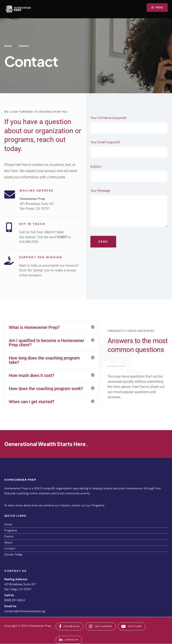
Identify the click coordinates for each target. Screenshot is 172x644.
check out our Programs (88, 505)
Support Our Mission (40, 257)
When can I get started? (32, 402)
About (8, 542)
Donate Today (13, 555)
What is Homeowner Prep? (34, 327)
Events (9, 536)
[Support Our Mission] (9, 261)
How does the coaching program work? (46, 389)
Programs (11, 530)
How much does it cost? (32, 375)
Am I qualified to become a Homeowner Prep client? (46, 343)
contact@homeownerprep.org (25, 611)
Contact (10, 548)
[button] (52, 327)
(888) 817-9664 (15, 600)
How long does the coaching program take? (44, 360)
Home (8, 46)
